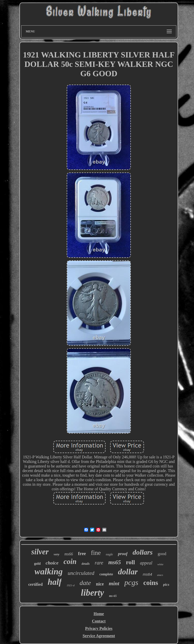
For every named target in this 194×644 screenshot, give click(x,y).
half (55, 582)
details (86, 564)
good (162, 554)
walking (49, 571)
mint (114, 583)
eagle (109, 554)
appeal (146, 563)
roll (131, 562)
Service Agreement (99, 636)
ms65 (115, 562)
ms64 (147, 574)
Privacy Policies (99, 628)
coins (151, 583)
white (160, 564)
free (82, 553)
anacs (160, 575)
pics (166, 584)
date (85, 583)
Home (99, 614)
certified (35, 584)
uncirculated (81, 573)
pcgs (131, 582)
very (57, 554)
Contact (99, 621)
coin (70, 561)
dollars (143, 552)
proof (123, 554)
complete (106, 574)
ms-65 (113, 596)
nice (100, 584)
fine (96, 553)
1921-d (71, 585)
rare (99, 563)
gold (37, 564)
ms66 (69, 554)
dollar (128, 572)
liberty (92, 593)
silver (40, 552)
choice (52, 563)
